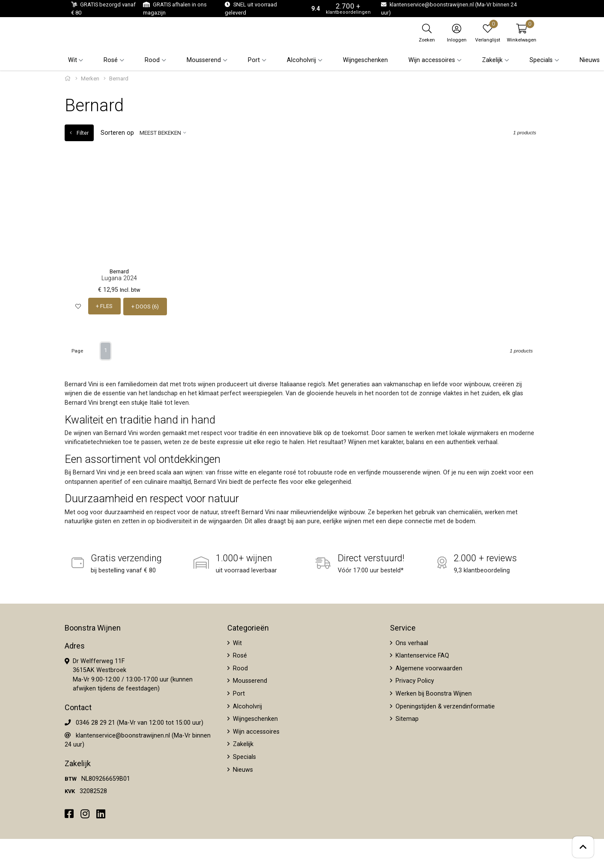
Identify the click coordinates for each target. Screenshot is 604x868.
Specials (244, 757)
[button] (522, 33)
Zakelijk (242, 744)
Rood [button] (152, 60)
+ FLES (104, 306)
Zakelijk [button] (492, 60)
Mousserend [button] (204, 60)
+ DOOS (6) (146, 306)
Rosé (239, 655)
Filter (79, 133)
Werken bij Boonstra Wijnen (433, 693)
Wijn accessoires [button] (432, 60)
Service (403, 627)
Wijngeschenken (365, 60)
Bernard (119, 271)
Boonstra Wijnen (93, 627)
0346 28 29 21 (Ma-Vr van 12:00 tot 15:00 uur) (140, 722)
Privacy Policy (414, 680)
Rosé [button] (111, 60)
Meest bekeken (160, 133)
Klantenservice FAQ (421, 655)
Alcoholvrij (247, 706)
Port (238, 693)
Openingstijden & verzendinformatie (444, 706)
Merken (90, 79)
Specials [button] (541, 60)
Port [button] (254, 60)
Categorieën (248, 627)
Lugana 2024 (119, 278)
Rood (240, 668)
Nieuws (590, 60)
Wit (237, 642)
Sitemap (406, 718)
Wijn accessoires (255, 731)
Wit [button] (73, 60)
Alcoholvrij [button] (301, 60)
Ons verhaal (411, 642)
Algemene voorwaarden (428, 668)
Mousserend (249, 680)
